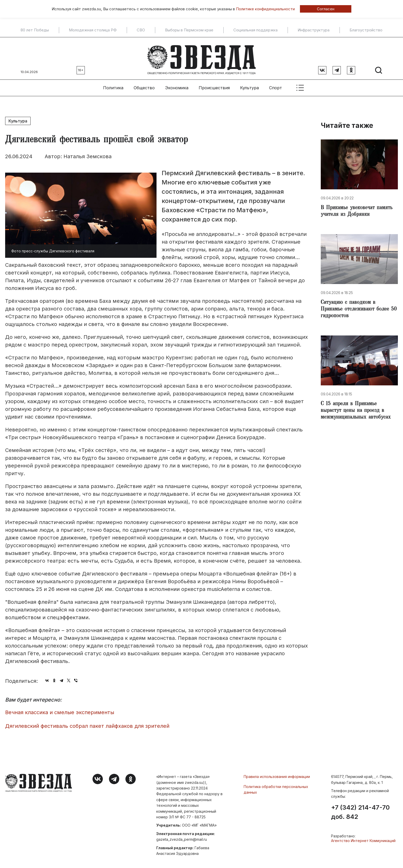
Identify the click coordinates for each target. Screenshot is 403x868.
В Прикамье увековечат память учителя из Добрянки (359, 209)
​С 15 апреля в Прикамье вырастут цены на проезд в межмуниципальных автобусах (358, 412)
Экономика (177, 85)
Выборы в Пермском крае (189, 30)
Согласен (326, 9)
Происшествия (214, 85)
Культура (249, 85)
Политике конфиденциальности (265, 9)
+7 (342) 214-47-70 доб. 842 (360, 810)
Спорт (276, 85)
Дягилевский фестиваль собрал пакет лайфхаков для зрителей (87, 723)
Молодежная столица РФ (93, 30)
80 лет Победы (35, 30)
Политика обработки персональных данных (276, 787)
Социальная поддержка (255, 30)
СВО (141, 30)
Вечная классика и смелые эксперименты (60, 710)
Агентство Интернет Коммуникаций (363, 838)
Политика (113, 85)
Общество (144, 85)
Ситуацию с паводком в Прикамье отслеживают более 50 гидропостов (357, 309)
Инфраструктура (314, 30)
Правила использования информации (277, 774)
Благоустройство (366, 30)
